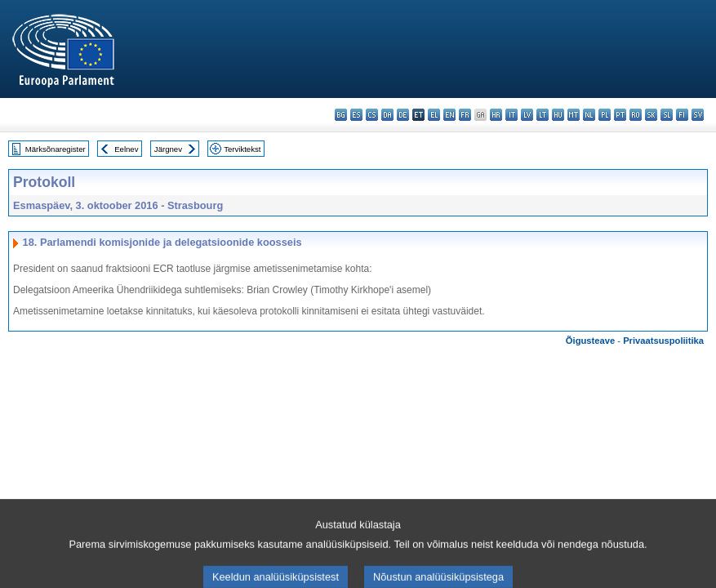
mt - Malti (574, 115)
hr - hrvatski (496, 115)
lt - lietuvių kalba (543, 115)
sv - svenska (698, 115)
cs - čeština (372, 115)
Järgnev (168, 149)
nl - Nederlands (589, 115)
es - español (356, 115)
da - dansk (387, 115)
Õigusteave (590, 341)
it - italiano (511, 115)
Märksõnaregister (56, 149)
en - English (449, 115)
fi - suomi (682, 115)
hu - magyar (558, 115)
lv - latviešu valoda (527, 115)
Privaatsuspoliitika (663, 341)
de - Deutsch (403, 115)
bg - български (341, 115)
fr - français (465, 115)
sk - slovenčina (651, 115)
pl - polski (605, 115)
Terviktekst (242, 149)
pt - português (620, 115)
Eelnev (126, 149)
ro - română (636, 115)
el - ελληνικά (434, 115)
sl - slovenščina (667, 115)
